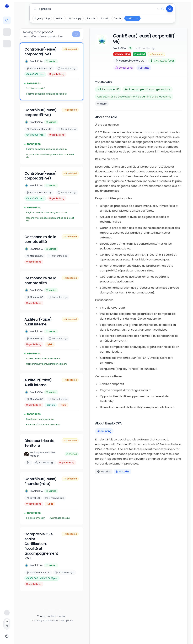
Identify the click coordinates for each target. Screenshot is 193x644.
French (117, 18)
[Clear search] (158, 9)
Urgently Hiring (42, 18)
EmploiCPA (119, 48)
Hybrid (104, 18)
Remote (91, 18)
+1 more (102, 104)
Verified (59, 18)
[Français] (7, 624)
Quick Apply (75, 18)
